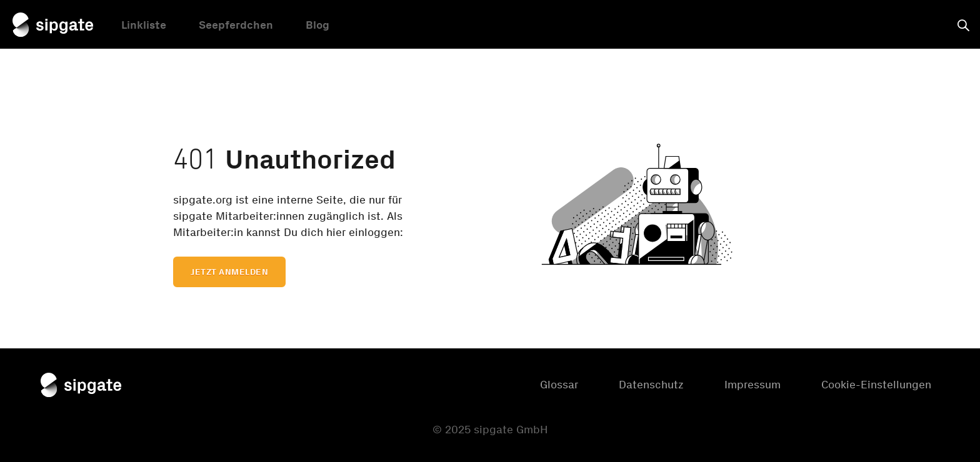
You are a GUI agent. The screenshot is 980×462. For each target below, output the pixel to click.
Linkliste (144, 27)
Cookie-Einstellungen (876, 385)
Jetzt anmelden (229, 272)
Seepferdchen (236, 27)
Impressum (752, 385)
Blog (317, 27)
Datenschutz (651, 385)
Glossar (559, 385)
